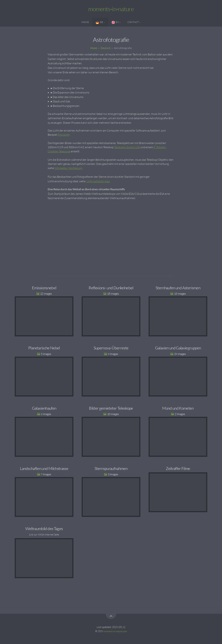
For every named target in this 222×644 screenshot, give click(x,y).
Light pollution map (98, 181)
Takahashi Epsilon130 (127, 147)
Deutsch (106, 48)
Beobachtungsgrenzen (66, 106)
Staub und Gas (61, 101)
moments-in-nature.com (115, 631)
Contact (133, 22)
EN (115, 22)
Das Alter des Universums (68, 97)
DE (99, 22)
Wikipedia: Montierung (68, 168)
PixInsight (64, 135)
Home (85, 22)
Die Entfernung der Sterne (68, 88)
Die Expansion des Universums (71, 92)
